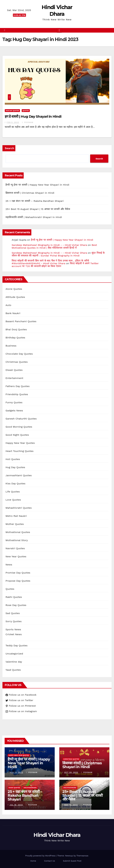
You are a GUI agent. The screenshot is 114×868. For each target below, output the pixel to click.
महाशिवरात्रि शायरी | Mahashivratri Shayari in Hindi (34, 217)
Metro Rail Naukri (16, 516)
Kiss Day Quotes (15, 483)
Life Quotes (13, 492)
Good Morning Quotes (19, 427)
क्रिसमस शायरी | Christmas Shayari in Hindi (30, 193)
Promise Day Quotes (18, 573)
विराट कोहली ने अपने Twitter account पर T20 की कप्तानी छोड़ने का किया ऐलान (55, 265)
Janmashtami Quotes (19, 475)
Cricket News (14, 634)
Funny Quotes (14, 402)
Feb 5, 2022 (13, 122)
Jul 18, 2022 (16, 805)
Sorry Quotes (14, 621)
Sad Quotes (13, 613)
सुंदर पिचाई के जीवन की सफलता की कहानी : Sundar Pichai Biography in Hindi (58, 254)
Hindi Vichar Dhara (57, 835)
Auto (8, 305)
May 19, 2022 (71, 805)
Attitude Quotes (15, 297)
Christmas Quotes (17, 362)
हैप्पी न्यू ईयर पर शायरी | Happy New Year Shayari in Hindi (37, 185)
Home (33, 861)
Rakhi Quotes (14, 597)
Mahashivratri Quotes (19, 508)
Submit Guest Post (72, 861)
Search (9, 148)
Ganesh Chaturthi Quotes (21, 419)
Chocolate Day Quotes (19, 354)
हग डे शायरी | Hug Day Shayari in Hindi (33, 116)
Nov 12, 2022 (16, 772)
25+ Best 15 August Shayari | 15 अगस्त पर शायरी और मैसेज (38, 209)
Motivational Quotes (18, 532)
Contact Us (50, 861)
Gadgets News (14, 411)
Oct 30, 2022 (71, 772)
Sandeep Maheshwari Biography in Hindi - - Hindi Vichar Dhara (49, 245)
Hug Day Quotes (12, 111)
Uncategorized (14, 654)
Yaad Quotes (13, 670)
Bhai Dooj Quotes (16, 329)
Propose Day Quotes (18, 581)
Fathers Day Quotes (18, 386)
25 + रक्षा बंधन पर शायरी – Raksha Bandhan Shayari (35, 201)
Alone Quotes (14, 289)
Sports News (13, 629)
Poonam (28, 122)
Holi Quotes (13, 459)
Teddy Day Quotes (17, 645)
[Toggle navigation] (59, 30)
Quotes (26, 111)
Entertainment (14, 378)
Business (11, 346)
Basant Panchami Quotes (21, 321)
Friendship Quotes (17, 394)
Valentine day (14, 662)
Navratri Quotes (15, 548)
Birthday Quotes (15, 338)
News (9, 565)
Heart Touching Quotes (20, 451)
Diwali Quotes (14, 370)
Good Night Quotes (17, 435)
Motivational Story (17, 540)
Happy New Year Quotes (20, 443)
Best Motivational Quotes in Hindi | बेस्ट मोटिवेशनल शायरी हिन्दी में (54, 246)
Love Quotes (13, 500)
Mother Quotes (15, 524)
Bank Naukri (13, 313)
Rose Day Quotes (16, 605)
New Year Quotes (16, 556)
